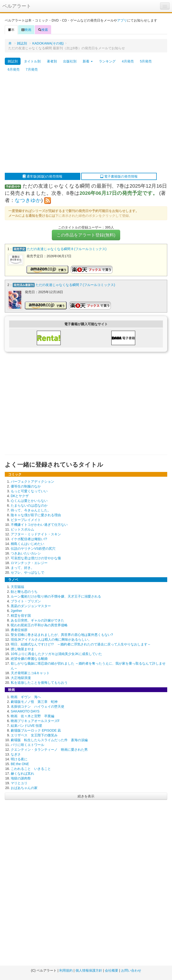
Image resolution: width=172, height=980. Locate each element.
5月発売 (146, 61)
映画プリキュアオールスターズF (35, 721)
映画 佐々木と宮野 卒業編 (32, 716)
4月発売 (128, 61)
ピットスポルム (22, 529)
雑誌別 (22, 43)
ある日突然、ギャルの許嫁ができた (38, 620)
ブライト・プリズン (26, 601)
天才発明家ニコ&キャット (30, 673)
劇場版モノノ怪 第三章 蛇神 (34, 702)
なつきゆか (28, 200)
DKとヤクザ (20, 496)
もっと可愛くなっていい (29, 491)
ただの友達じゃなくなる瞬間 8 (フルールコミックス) (67, 249)
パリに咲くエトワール (27, 745)
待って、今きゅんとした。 (31, 510)
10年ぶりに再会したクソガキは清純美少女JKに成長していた (56, 654)
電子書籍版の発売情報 (119, 176)
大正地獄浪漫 (21, 678)
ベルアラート (17, 6)
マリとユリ (19, 783)
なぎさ (16, 754)
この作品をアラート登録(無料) (86, 235)
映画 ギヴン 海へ (26, 697)
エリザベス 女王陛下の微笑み (34, 735)
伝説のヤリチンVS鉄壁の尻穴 (33, 549)
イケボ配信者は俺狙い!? (29, 539)
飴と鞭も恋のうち (24, 592)
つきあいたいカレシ (26, 553)
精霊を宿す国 (21, 616)
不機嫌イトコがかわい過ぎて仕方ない (39, 525)
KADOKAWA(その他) (48, 43)
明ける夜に (19, 759)
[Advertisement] (45, 123)
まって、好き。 (22, 568)
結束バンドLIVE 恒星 (27, 726)
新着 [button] (88, 61)
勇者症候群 (19, 630)
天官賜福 (17, 587)
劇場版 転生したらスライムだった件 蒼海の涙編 (49, 740)
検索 (43, 30)
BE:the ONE (20, 764)
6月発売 (14, 69)
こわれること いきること (31, 769)
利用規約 (66, 970)
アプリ (122, 20)
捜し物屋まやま (22, 649)
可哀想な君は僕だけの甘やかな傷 (36, 558)
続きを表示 (86, 796)
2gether (16, 611)
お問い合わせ (131, 970)
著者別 (52, 61)
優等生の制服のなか (26, 486)
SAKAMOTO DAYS (25, 711)
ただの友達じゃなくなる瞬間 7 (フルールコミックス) (75, 285)
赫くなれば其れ (22, 773)
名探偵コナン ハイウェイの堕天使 (38, 706)
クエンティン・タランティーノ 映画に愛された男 (49, 750)
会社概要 (112, 970)
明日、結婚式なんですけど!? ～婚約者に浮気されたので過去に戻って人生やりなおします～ (81, 644)
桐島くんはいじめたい (27, 544)
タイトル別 (32, 61)
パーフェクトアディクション (32, 482)
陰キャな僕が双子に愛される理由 (36, 515)
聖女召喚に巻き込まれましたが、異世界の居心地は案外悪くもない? (62, 635)
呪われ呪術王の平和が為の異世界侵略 (39, 625)
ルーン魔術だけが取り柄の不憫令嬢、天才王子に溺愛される (56, 596)
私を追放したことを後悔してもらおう (39, 683)
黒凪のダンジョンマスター (31, 606)
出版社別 (70, 61)
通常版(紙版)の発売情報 (42, 176)
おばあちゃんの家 (24, 788)
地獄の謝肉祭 (21, 778)
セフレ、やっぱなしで (27, 572)
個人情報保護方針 (89, 970)
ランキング (107, 61)
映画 (26, 30)
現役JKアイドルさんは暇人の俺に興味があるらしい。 (51, 639)
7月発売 (32, 69)
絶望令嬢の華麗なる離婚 (29, 659)
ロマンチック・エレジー (29, 563)
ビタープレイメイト (26, 520)
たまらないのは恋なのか (29, 505)
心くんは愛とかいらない (29, 501)
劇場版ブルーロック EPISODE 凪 (36, 730)
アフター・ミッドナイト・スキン (36, 534)
